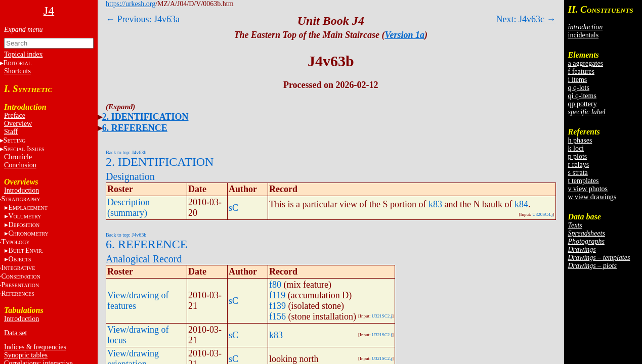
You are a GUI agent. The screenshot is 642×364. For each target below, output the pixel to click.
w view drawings (592, 197)
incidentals (584, 35)
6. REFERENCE (135, 128)
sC (233, 208)
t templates (584, 181)
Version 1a (404, 35)
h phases (580, 140)
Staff (11, 132)
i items (578, 80)
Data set (15, 333)
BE (26, 251)
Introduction (22, 190)
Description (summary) (129, 208)
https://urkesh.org (131, 4)
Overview (18, 124)
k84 (521, 204)
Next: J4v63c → (526, 19)
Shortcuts (17, 71)
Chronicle (18, 157)
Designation (130, 176)
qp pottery (583, 104)
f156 (277, 316)
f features (581, 72)
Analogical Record (144, 259)
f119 (277, 295)
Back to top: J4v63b (126, 152)
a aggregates (586, 63)
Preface (15, 116)
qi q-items (582, 96)
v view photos (588, 189)
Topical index (23, 54)
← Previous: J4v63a (143, 19)
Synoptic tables (26, 355)
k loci (576, 148)
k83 (435, 204)
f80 (275, 285)
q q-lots (579, 88)
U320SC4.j (542, 214)
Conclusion (20, 165)
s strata (578, 173)
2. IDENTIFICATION (145, 117)
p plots (578, 156)
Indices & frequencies (35, 347)
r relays (579, 165)
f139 (277, 306)
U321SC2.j (382, 316)
